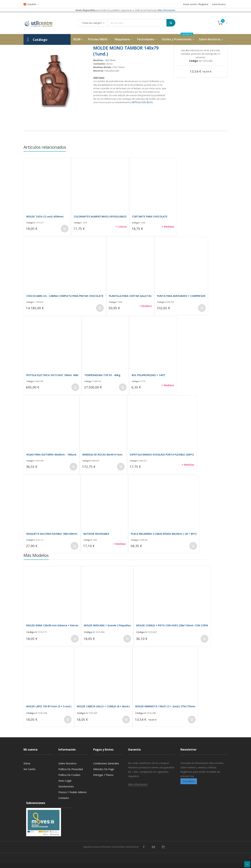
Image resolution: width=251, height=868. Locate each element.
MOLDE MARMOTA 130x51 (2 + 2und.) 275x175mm (165, 706)
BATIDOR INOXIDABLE (96, 534)
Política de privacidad (71, 769)
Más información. (138, 784)
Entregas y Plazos (103, 775)
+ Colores (121, 227)
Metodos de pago (104, 769)
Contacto (64, 798)
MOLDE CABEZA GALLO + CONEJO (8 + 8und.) (103, 706)
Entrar (27, 763)
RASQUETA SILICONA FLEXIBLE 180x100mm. (52, 534)
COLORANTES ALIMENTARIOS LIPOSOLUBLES (100, 216)
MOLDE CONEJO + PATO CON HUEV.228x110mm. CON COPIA (172, 625)
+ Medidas (168, 227)
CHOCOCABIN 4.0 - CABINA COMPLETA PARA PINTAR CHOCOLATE (65, 296)
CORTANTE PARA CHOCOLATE (150, 216)
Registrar (204, 4)
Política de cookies (69, 775)
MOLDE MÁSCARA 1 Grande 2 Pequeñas (107, 625)
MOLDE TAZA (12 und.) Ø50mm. (45, 216)
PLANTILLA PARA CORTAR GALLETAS (130, 296)
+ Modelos (146, 306)
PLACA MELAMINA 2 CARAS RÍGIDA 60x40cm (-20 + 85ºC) (164, 534)
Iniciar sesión (190, 4)
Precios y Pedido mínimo (73, 792)
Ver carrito (30, 769)
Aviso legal (65, 781)
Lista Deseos (219, 4)
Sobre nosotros (67, 763)
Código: (30, 223)
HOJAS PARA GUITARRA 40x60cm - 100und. (52, 455)
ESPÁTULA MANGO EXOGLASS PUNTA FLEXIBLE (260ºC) (162, 455)
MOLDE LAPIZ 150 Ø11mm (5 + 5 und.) (49, 706)
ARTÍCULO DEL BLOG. (142, 102)
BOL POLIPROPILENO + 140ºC (149, 375)
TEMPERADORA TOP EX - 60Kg (102, 375)
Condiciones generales (106, 763)
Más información (166, 10)
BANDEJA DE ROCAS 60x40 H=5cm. (103, 455)
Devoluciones (66, 786)
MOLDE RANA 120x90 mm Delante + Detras (52, 625)
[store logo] (41, 23)
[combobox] (139, 23)
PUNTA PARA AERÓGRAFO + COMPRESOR (181, 296)
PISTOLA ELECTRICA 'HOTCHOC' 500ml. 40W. (53, 375)
